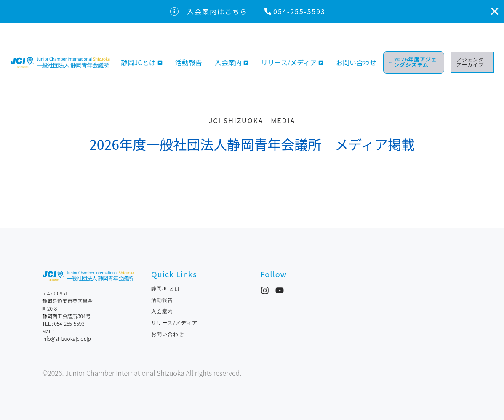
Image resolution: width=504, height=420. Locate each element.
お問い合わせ (360, 61)
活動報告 (189, 61)
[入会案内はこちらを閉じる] (495, 11)
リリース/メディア (289, 61)
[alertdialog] (252, 11)
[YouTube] (280, 290)
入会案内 (228, 61)
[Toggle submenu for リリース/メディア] (320, 61)
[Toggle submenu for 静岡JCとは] (159, 61)
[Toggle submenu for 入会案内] (245, 61)
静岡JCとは (138, 61)
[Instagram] (265, 290)
